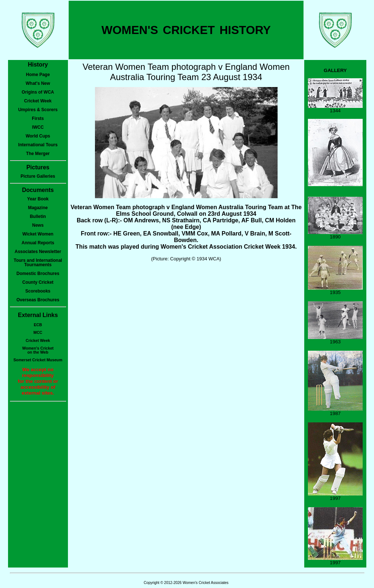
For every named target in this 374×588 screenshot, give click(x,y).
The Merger (38, 154)
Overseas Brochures (38, 300)
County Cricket (38, 282)
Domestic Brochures (38, 274)
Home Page (38, 75)
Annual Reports (38, 243)
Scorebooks (38, 291)
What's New (38, 83)
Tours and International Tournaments (38, 263)
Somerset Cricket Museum (38, 360)
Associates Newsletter (38, 252)
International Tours (38, 145)
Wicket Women (38, 234)
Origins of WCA (38, 92)
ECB (38, 325)
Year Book (38, 199)
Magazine (38, 208)
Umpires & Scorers (38, 110)
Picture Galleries (38, 176)
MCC (38, 332)
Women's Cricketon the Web (38, 350)
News (38, 225)
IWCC (38, 127)
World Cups (38, 136)
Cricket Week (38, 101)
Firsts (38, 118)
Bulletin (38, 216)
